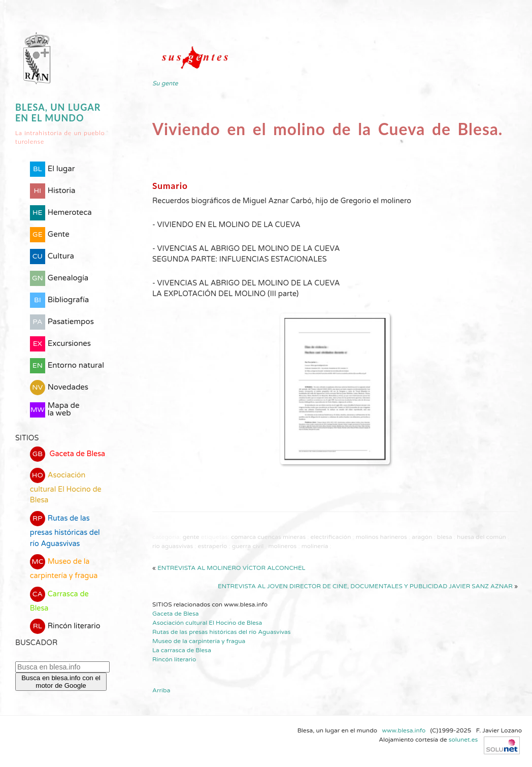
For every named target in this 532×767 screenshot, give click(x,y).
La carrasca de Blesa (182, 650)
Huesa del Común (481, 537)
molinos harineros (381, 537)
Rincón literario (65, 626)
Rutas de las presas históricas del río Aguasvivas (65, 530)
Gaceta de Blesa (68, 454)
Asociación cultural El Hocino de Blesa (66, 486)
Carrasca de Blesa (59, 600)
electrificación (331, 537)
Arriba (161, 690)
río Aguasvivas (173, 546)
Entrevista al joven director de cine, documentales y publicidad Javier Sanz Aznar (365, 586)
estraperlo (213, 546)
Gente (191, 537)
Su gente (165, 83)
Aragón (422, 537)
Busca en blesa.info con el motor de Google (61, 682)
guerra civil (248, 546)
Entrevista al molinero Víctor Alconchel (231, 568)
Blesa (445, 537)
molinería (315, 546)
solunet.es (463, 740)
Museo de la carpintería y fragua (64, 567)
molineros (283, 546)
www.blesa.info (404, 730)
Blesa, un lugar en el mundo (58, 113)
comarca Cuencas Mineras (268, 537)
